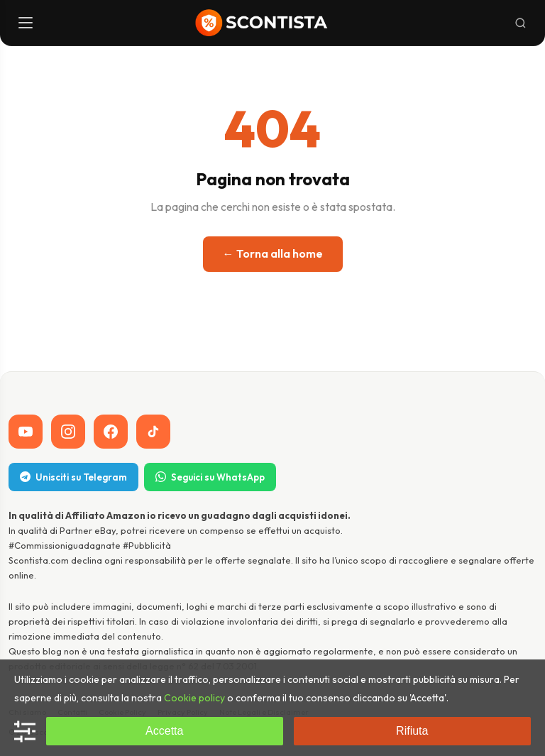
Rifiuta (412, 731)
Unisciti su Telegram (73, 477)
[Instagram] (68, 432)
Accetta (164, 731)
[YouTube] (26, 432)
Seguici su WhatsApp (210, 477)
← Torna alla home (273, 253)
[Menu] (27, 23)
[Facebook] (111, 432)
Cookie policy (194, 698)
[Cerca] (521, 23)
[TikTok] (153, 432)
